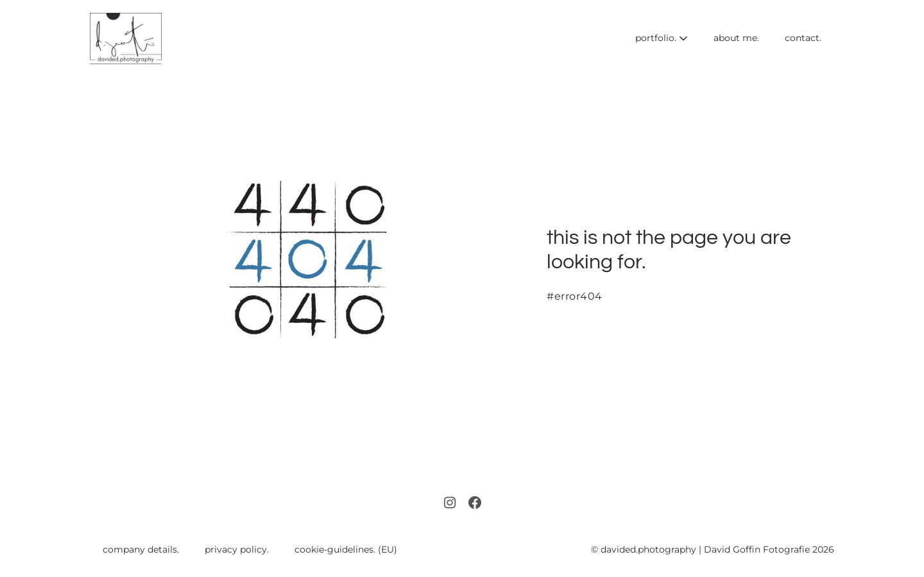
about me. (736, 38)
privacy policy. (237, 549)
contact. (803, 38)
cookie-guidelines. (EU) (346, 549)
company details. (141, 549)
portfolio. (662, 38)
